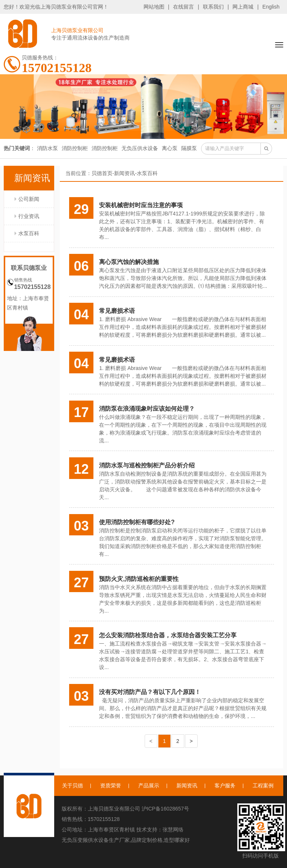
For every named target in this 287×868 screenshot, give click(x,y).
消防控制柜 (75, 148)
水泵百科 (29, 233)
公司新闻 (29, 199)
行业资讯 (29, 216)
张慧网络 (173, 830)
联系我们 (213, 7)
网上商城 (243, 7)
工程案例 (263, 785)
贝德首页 (102, 173)
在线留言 (183, 7)
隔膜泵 (189, 148)
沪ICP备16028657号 (166, 809)
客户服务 (225, 785)
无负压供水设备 (140, 148)
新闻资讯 (124, 173)
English (271, 7)
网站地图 (154, 7)
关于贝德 (72, 785)
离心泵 (170, 148)
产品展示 (149, 785)
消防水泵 (47, 148)
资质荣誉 (111, 785)
